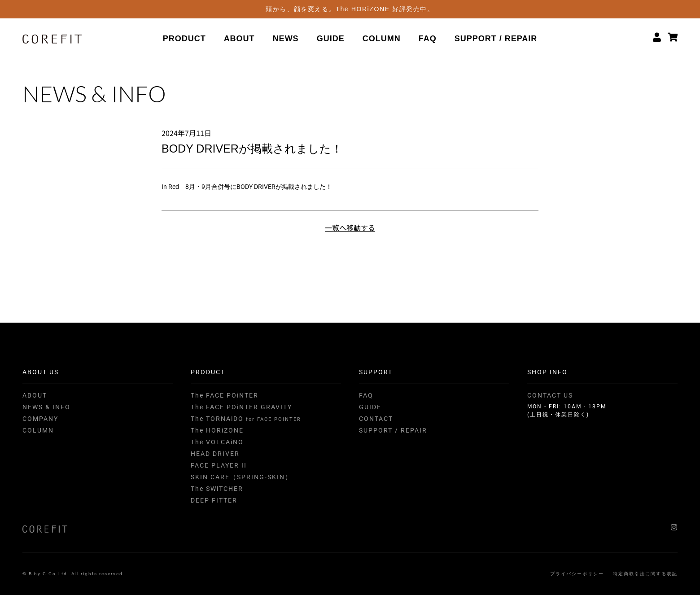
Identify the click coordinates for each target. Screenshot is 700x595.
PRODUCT (184, 39)
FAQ (428, 39)
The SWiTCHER (217, 489)
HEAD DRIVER (215, 454)
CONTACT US (550, 395)
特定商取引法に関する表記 (645, 574)
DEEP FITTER (214, 500)
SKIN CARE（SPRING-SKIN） (241, 477)
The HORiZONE (217, 430)
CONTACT (376, 419)
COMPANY (40, 419)
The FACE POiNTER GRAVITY (241, 407)
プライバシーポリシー (577, 574)
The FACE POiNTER (225, 395)
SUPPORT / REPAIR (496, 39)
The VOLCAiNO (217, 442)
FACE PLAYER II (219, 465)
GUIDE (331, 39)
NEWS (286, 39)
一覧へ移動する (350, 227)
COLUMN (382, 39)
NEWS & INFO (46, 407)
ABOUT (239, 39)
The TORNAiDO (246, 419)
